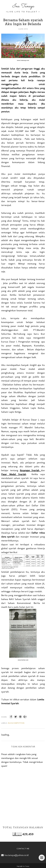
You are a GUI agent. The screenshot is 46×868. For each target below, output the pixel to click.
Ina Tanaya (23, 6)
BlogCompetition (16, 723)
